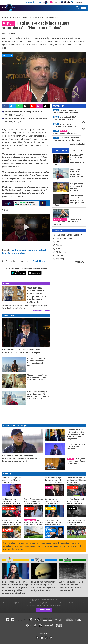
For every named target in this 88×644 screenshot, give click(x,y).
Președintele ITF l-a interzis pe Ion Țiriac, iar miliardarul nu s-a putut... (69, 160)
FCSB (57, 249)
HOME (4, 18)
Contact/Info (81, 603)
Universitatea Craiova (64, 238)
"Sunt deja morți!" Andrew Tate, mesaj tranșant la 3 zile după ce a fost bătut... (69, 200)
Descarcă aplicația (37, 2)
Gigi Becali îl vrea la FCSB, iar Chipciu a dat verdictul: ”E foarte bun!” (68, 222)
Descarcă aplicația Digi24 (40, 310)
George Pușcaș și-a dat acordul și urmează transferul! (77, 187)
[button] (26, 227)
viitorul (42, 250)
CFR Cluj (58, 255)
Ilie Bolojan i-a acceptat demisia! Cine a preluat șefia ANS (66, 132)
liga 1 (14, 250)
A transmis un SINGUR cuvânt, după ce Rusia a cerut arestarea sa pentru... (65, 118)
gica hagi (21, 250)
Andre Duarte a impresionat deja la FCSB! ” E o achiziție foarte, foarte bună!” (65, 125)
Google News (39, 261)
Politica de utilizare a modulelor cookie (48, 605)
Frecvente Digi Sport (53, 603)
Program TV (80, 2)
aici (60, 546)
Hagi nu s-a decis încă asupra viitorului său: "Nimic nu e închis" (41, 18)
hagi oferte (7, 253)
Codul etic (31, 605)
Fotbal (10, 18)
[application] (26, 227)
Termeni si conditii (9, 603)
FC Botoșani (60, 252)
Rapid (57, 242)
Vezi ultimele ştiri (77, 144)
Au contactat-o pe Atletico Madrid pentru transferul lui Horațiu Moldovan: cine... (67, 139)
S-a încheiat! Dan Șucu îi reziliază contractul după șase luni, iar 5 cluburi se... (66, 111)
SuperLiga (18, 18)
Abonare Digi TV (40, 603)
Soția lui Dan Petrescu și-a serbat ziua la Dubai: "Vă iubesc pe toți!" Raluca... (68, 174)
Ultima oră (77, 150)
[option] (67, 111)
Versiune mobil (44, 610)
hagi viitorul (32, 250)
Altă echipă (59, 259)
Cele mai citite (61, 150)
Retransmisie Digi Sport (68, 603)
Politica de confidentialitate (25, 603)
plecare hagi (19, 253)
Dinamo (58, 245)
